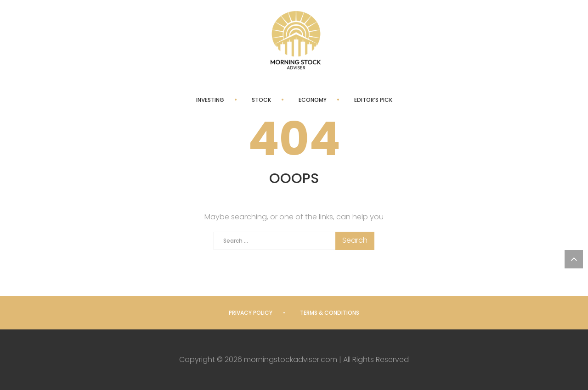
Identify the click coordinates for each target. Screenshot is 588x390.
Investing (210, 100)
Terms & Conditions (330, 313)
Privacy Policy (251, 313)
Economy (313, 100)
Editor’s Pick (373, 100)
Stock (261, 100)
